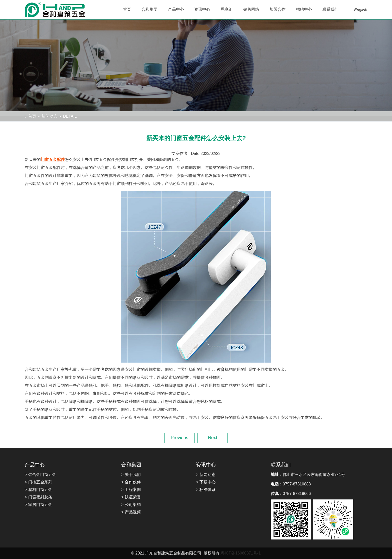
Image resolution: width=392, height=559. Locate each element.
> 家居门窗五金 (38, 505)
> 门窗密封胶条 (38, 497)
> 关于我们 (131, 475)
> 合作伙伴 (131, 482)
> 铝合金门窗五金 (40, 475)
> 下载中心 (206, 482)
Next (213, 438)
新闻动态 (49, 116)
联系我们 (330, 9)
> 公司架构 (131, 505)
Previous (179, 438)
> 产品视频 (131, 512)
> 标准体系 (206, 490)
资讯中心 (202, 9)
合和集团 (149, 9)
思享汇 (227, 9)
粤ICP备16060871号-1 (241, 553)
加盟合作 (277, 9)
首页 (127, 9)
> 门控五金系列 (38, 482)
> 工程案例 (131, 490)
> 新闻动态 (206, 475)
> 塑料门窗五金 (38, 490)
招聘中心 (304, 9)
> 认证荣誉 (131, 497)
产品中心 (176, 9)
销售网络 (251, 9)
